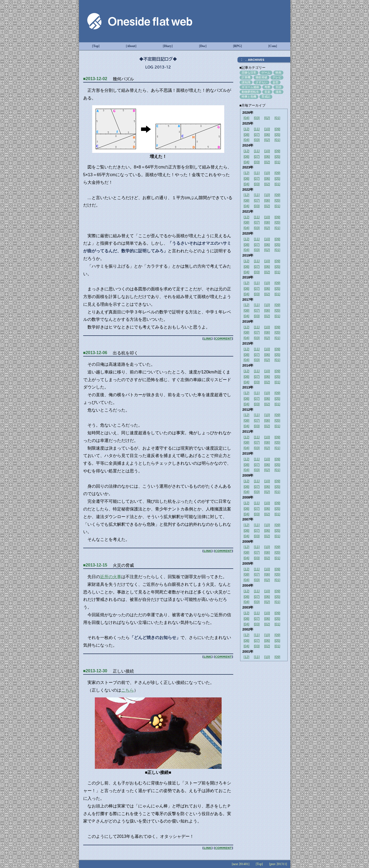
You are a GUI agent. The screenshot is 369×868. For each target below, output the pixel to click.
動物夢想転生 (250, 92)
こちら (128, 690)
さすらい (261, 82)
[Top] (96, 46)
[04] (246, 118)
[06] (267, 134)
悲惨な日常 (249, 72)
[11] (257, 129)
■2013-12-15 (95, 565)
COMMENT (223, 339)
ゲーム (266, 72)
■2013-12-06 (95, 353)
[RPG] (237, 46)
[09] (277, 129)
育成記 (266, 97)
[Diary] (168, 46)
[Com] (273, 46)
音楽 (267, 92)
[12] (246, 129)
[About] (131, 46)
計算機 (246, 77)
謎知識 (246, 82)
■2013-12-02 (95, 79)
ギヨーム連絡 (250, 87)
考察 (267, 87)
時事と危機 (249, 97)
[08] (246, 134)
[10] (267, 129)
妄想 (275, 82)
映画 (278, 72)
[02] (267, 118)
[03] (257, 118)
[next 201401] (240, 864)
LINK (207, 339)
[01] (277, 118)
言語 (278, 87)
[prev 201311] (278, 864)
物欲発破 (261, 77)
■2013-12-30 (95, 671)
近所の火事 (111, 577)
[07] (257, 134)
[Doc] (203, 46)
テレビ (277, 77)
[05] (277, 134)
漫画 (278, 92)
